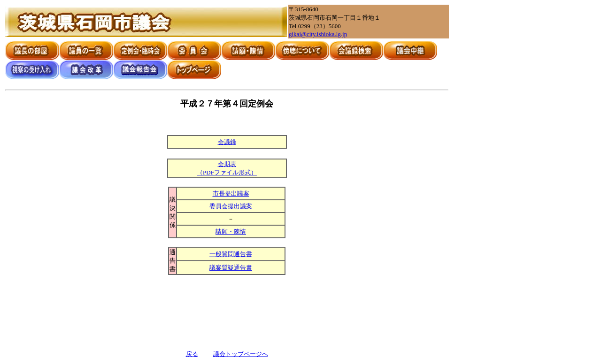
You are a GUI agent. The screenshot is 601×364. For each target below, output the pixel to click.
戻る (192, 354)
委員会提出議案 (231, 206)
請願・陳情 (231, 231)
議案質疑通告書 (231, 268)
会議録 (227, 142)
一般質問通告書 (231, 254)
